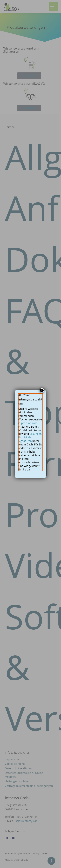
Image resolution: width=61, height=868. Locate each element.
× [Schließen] (42, 390)
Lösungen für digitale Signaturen (30, 437)
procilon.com (29, 423)
